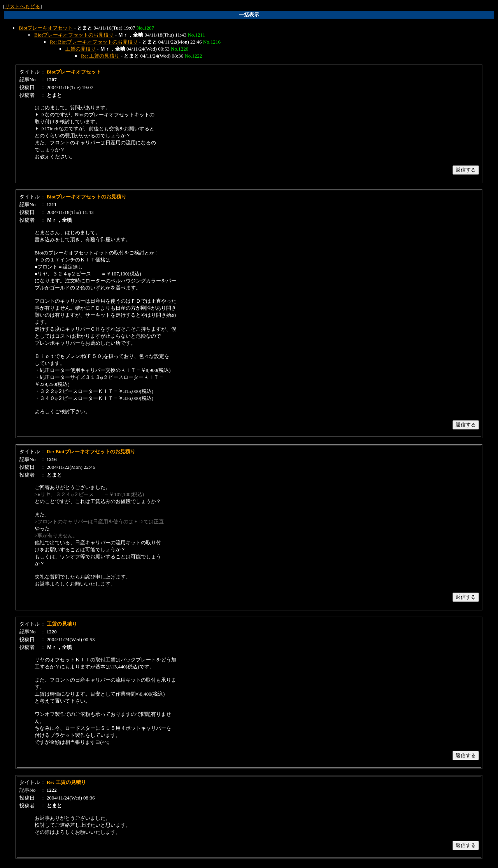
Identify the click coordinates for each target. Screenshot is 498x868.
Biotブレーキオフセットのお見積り (74, 35)
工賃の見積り (81, 49)
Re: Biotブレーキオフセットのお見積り (94, 42)
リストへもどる (22, 6)
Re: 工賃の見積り (100, 56)
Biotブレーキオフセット (46, 28)
